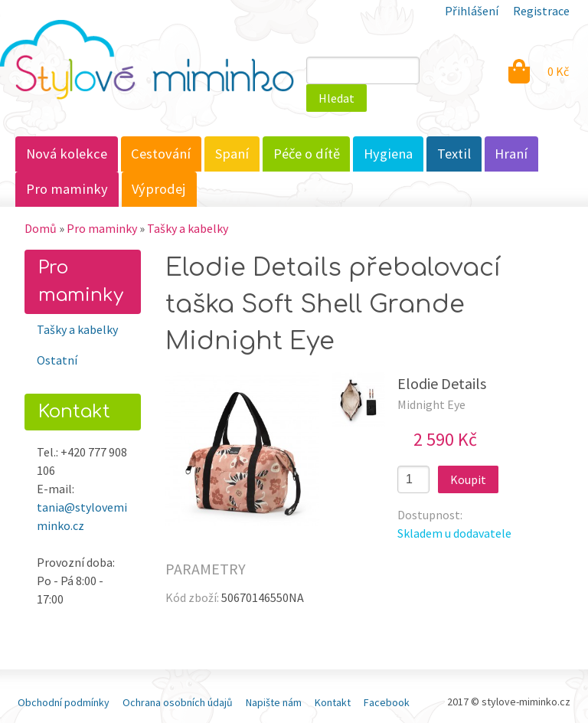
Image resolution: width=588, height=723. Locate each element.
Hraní (511, 154)
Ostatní (57, 360)
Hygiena (388, 154)
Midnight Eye (431, 404)
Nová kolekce (67, 154)
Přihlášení (472, 11)
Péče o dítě (307, 154)
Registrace (541, 11)
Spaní (232, 154)
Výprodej (159, 189)
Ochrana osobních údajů (178, 702)
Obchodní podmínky (64, 702)
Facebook (387, 702)
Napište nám (274, 702)
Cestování (161, 154)
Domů (41, 228)
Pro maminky (67, 189)
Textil (454, 154)
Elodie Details (442, 383)
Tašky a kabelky (188, 228)
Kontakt (333, 702)
